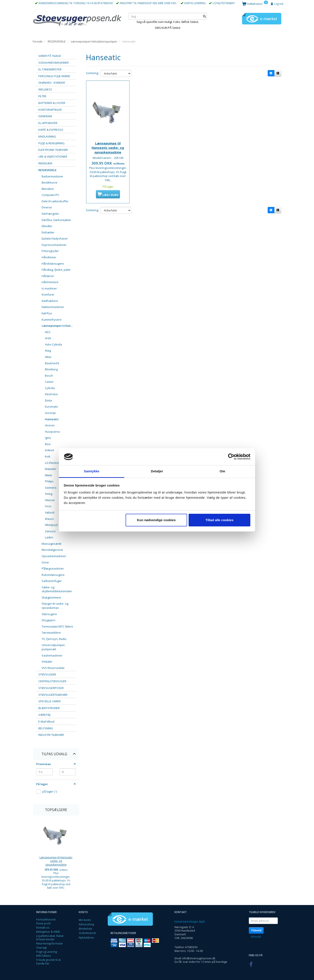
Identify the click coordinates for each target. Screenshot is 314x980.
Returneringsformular (49, 943)
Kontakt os (43, 927)
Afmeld (256, 937)
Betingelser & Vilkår (48, 932)
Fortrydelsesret (46, 919)
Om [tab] (222, 471)
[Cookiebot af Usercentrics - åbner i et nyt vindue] (231, 457)
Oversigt (41, 948)
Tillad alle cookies (219, 520)
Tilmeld (256, 930)
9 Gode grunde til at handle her (48, 962)
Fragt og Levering (47, 952)
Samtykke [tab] (92, 471)
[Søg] (204, 16)
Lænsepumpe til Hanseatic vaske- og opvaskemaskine (56, 861)
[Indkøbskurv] (255, 4)
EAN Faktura (44, 956)
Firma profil (43, 923)
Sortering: (92, 73)
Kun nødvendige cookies (156, 520)
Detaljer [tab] (157, 471)
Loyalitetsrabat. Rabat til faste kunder (50, 938)
